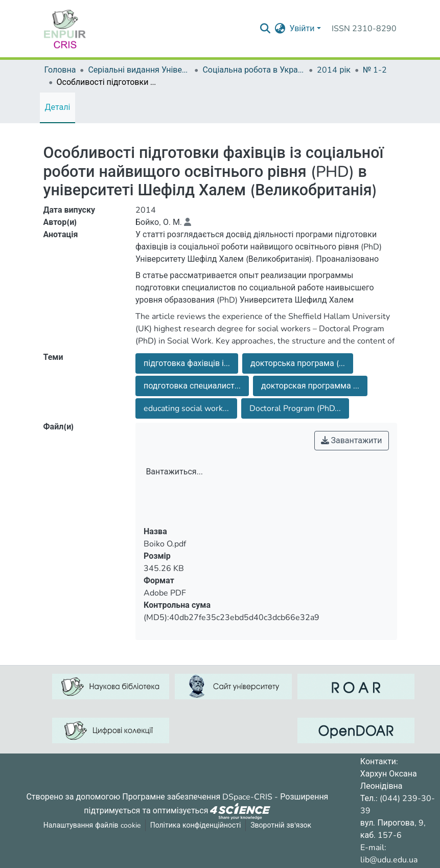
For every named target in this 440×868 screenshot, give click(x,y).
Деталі (58, 107)
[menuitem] (280, 29)
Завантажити (352, 441)
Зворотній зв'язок (281, 825)
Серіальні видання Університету (139, 70)
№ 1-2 (375, 70)
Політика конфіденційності (196, 825)
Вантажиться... (174, 472)
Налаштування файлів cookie (92, 825)
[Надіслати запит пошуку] (265, 29)
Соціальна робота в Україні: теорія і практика (253, 70)
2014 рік (334, 70)
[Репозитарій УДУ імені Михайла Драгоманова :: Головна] (65, 29)
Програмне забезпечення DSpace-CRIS (197, 797)
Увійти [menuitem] (302, 29)
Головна (60, 70)
